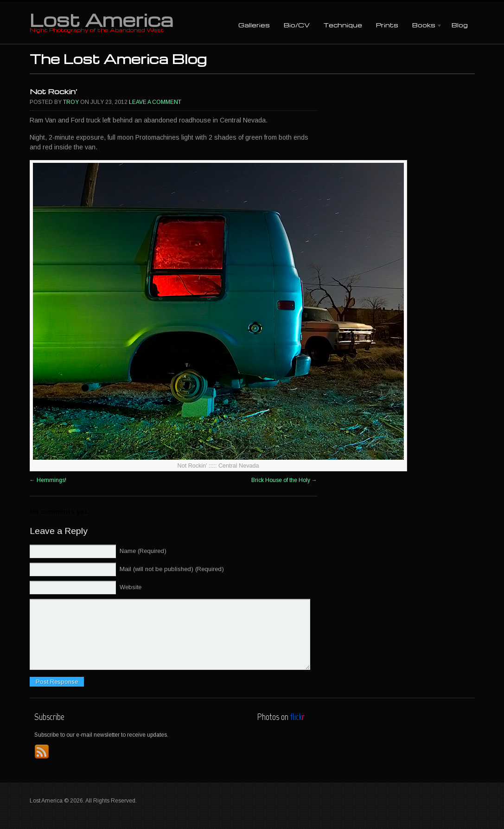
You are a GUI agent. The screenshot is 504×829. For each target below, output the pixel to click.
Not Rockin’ (54, 91)
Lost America (101, 19)
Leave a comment (155, 102)
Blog (460, 25)
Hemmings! (48, 480)
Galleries (254, 25)
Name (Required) (143, 551)
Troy (71, 102)
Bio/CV (297, 25)
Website (131, 587)
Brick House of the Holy (284, 480)
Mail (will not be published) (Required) (172, 569)
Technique (343, 25)
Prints (387, 25)
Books (424, 26)
